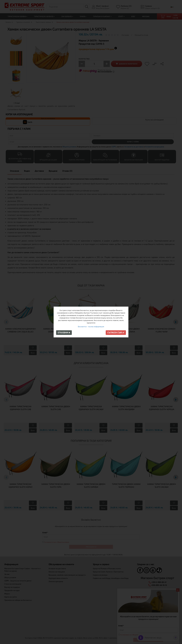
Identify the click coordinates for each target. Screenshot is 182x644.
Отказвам (64, 332)
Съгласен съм (116, 332)
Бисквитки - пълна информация (91, 326)
